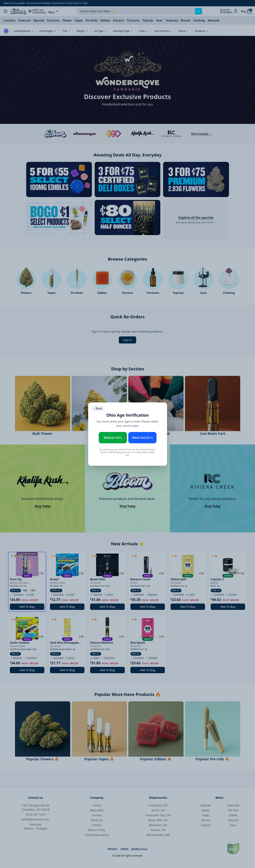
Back (98, 408)
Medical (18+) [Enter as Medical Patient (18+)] (113, 438)
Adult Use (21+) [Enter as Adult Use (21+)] (142, 438)
